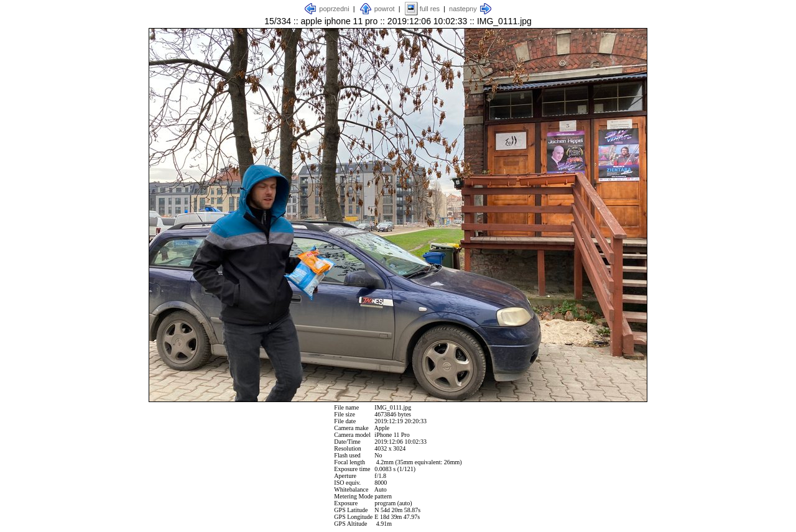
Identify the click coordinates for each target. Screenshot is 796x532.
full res (430, 9)
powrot (385, 9)
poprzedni (334, 9)
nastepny (463, 9)
